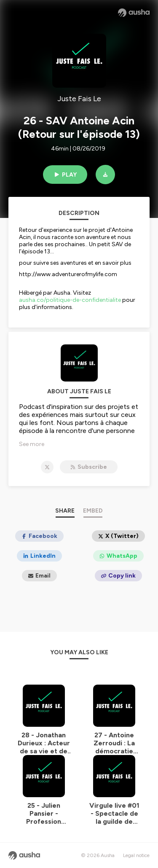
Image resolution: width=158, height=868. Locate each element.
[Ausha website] (134, 13)
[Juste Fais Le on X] (47, 467)
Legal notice (136, 855)
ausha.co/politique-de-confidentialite (70, 300)
